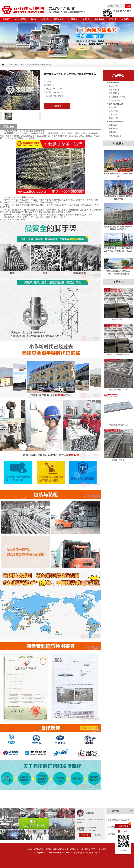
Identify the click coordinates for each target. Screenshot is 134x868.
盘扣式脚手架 (20, 19)
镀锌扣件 (86, 19)
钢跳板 (55, 849)
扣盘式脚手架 (114, 90)
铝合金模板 (99, 19)
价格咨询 (57, 106)
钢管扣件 (45, 19)
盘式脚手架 (113, 86)
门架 (49, 65)
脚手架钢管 (59, 19)
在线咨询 (85, 835)
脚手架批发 (113, 132)
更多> (131, 811)
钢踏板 (34, 19)
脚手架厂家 (113, 129)
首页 (23, 65)
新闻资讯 (113, 19)
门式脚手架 (73, 19)
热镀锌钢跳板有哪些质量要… (119, 820)
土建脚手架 (113, 111)
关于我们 (125, 19)
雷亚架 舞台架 (114, 100)
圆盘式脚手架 (114, 83)
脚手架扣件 (64, 849)
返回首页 (6, 19)
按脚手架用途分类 (116, 104)
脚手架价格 (113, 125)
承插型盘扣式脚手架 (117, 97)
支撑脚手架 (113, 107)
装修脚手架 (113, 118)
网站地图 (102, 849)
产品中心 (30, 65)
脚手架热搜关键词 (116, 122)
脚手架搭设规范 (115, 136)
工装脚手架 (113, 114)
